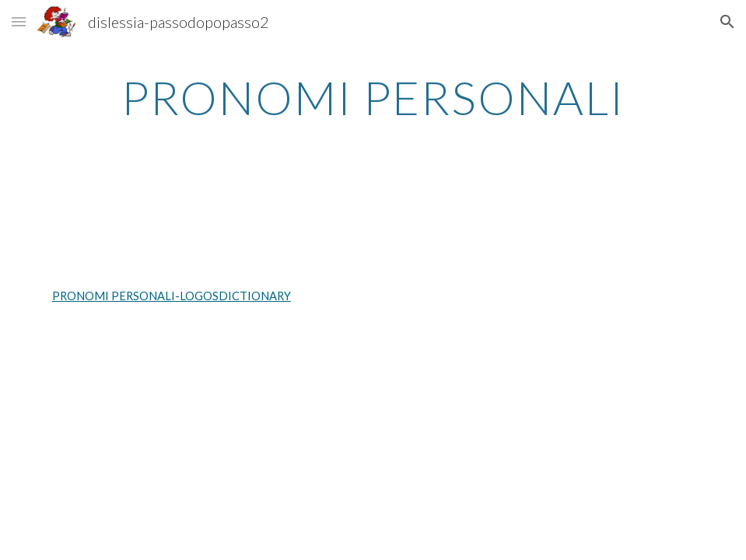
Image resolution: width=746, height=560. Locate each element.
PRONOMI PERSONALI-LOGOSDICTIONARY (172, 296)
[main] (373, 97)
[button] (19, 21)
